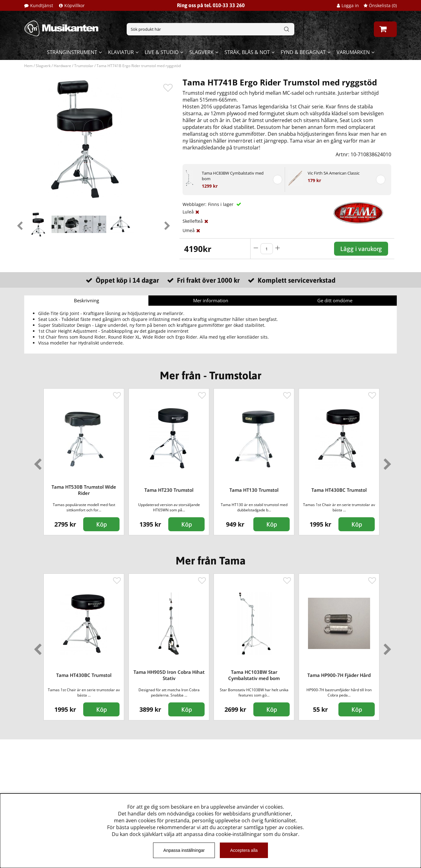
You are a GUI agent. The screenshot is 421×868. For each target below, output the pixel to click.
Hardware (62, 66)
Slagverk (201, 52)
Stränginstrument (72, 52)
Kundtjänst (42, 5)
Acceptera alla (244, 850)
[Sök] (210, 29)
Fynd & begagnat (303, 52)
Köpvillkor (75, 5)
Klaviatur (121, 52)
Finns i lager (221, 204)
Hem (28, 66)
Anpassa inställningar (184, 850)
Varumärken (353, 52)
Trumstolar (84, 66)
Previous (20, 224)
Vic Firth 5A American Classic (334, 173)
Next (167, 224)
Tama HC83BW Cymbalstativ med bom (233, 176)
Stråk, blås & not (247, 52)
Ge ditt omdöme (335, 300)
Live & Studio (162, 52)
